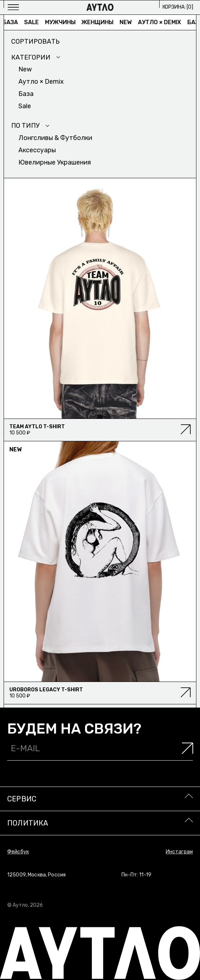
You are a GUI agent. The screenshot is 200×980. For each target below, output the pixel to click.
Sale (33, 22)
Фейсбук (18, 852)
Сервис (22, 799)
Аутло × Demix (161, 22)
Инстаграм (179, 852)
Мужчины (62, 22)
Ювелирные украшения (55, 162)
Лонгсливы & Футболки (55, 138)
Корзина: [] (178, 7)
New (128, 22)
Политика (28, 823)
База (12, 22)
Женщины (99, 22)
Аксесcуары (37, 150)
